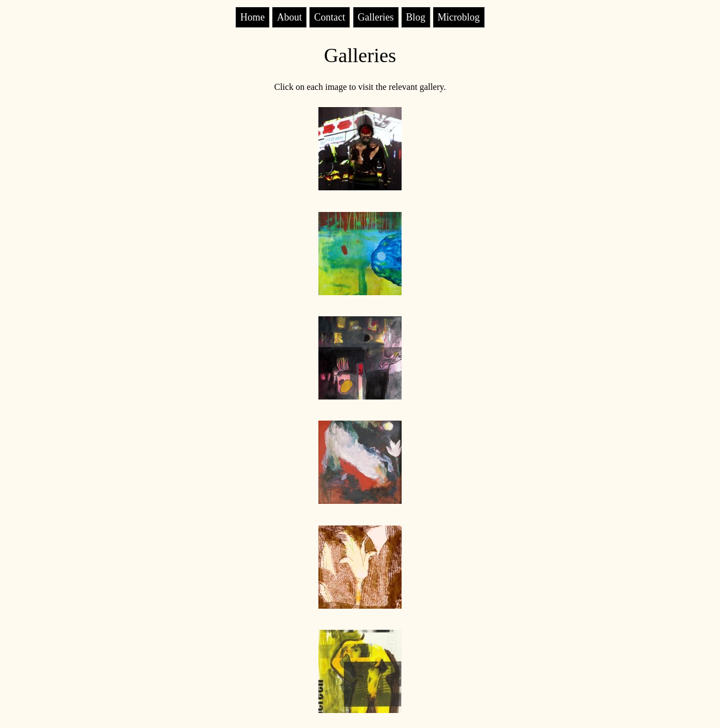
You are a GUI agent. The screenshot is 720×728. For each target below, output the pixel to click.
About (289, 17)
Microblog (459, 17)
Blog (416, 17)
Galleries (376, 17)
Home (252, 17)
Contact (329, 17)
